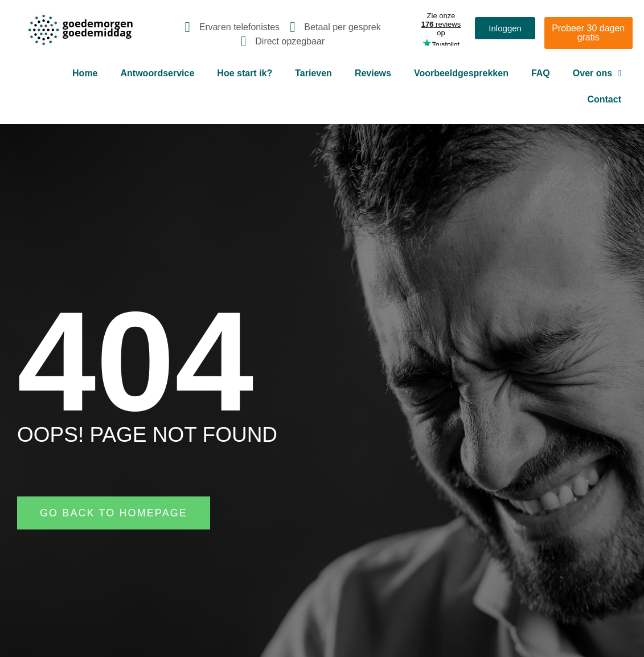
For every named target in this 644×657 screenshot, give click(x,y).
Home (85, 73)
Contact (604, 99)
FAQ (541, 73)
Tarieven (313, 73)
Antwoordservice (158, 73)
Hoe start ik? (245, 73)
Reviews (373, 73)
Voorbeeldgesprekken (461, 73)
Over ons (597, 73)
